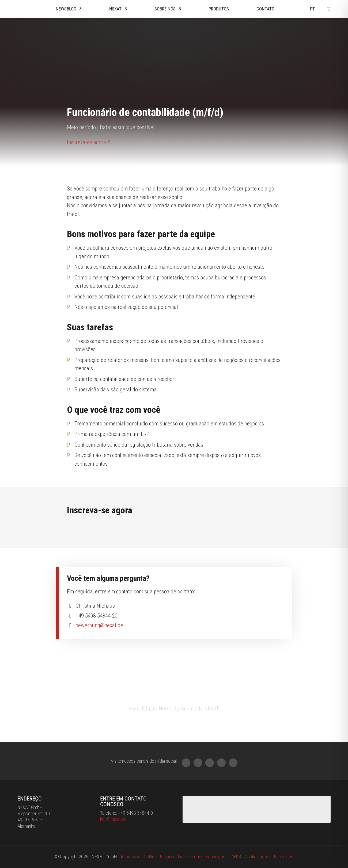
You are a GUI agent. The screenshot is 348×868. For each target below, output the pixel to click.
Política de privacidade (165, 857)
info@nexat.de (113, 819)
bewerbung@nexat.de (99, 625)
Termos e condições (209, 857)
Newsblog (66, 9)
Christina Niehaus (95, 606)
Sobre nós (165, 9)
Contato (265, 9)
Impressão (131, 857)
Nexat (115, 9)
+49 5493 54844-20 (97, 616)
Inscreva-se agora (86, 142)
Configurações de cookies (269, 857)
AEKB (236, 857)
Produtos (219, 9)
